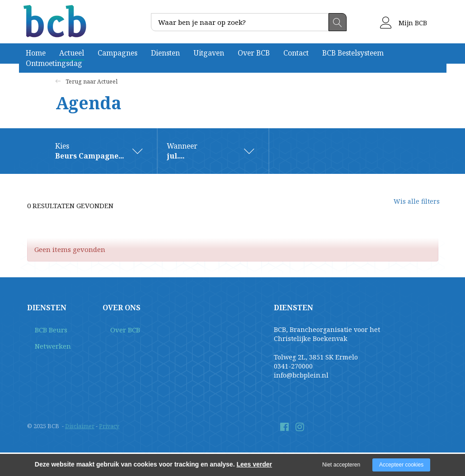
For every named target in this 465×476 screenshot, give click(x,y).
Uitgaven (209, 53)
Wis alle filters (409, 205)
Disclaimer (80, 426)
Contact (296, 53)
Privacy (110, 426)
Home (36, 53)
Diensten (165, 53)
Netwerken (45, 348)
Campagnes (117, 53)
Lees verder (254, 464)
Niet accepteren (341, 465)
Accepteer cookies (401, 465)
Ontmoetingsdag (54, 63)
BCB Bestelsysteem (353, 53)
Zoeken (338, 22)
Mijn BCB (404, 23)
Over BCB (254, 53)
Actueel (72, 53)
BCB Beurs (43, 331)
